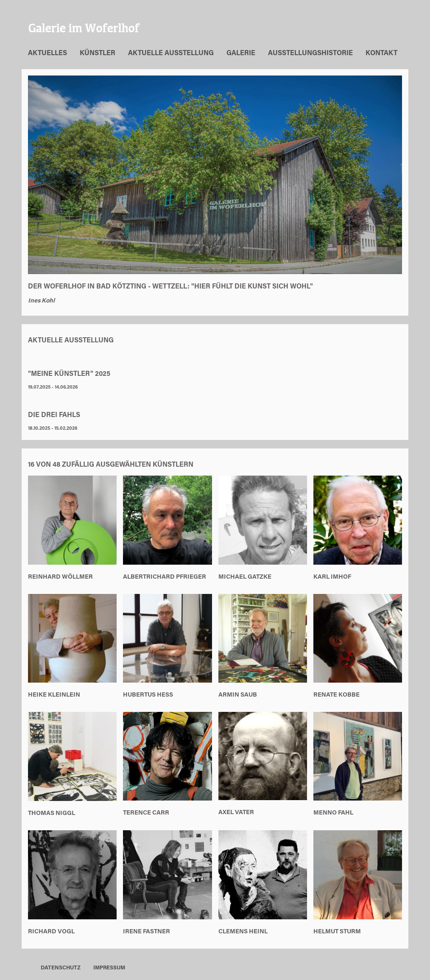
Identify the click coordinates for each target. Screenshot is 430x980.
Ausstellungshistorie (310, 53)
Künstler (98, 53)
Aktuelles (47, 53)
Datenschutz (61, 968)
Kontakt (381, 53)
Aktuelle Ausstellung (171, 53)
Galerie (241, 53)
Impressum (109, 968)
